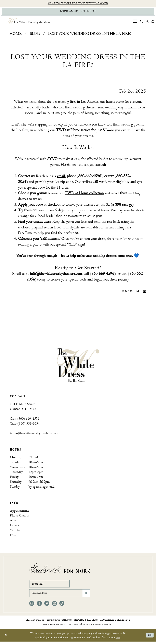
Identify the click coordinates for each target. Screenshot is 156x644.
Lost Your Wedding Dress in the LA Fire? (90, 35)
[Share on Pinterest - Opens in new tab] (138, 293)
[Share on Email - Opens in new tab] (144, 293)
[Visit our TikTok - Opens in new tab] (62, 606)
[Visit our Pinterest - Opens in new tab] (47, 606)
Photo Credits (19, 516)
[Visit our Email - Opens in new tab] (54, 606)
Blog (35, 35)
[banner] (78, 366)
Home (16, 35)
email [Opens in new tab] (61, 177)
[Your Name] (52, 585)
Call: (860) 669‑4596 (25, 420)
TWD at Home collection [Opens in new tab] (84, 194)
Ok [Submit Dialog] (149, 638)
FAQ (13, 536)
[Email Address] (60, 595)
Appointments (20, 511)
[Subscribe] (86, 595)
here (118, 640)
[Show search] (147, 22)
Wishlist (16, 531)
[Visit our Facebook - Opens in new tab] (39, 606)
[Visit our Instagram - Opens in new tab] (32, 606)
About (14, 521)
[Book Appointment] (78, 12)
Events (15, 526)
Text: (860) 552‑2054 (25, 424)
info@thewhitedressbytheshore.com (34, 434)
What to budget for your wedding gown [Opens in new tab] (78, 4)
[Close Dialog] (6, 638)
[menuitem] (135, 22)
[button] (135, 22)
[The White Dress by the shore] (29, 22)
